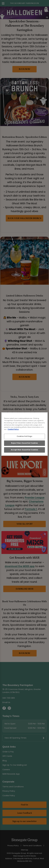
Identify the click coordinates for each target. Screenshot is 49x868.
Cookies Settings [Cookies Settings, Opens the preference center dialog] (24, 436)
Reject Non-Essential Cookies (24, 443)
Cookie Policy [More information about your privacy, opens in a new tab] (13, 429)
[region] (24, 434)
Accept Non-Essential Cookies (24, 450)
